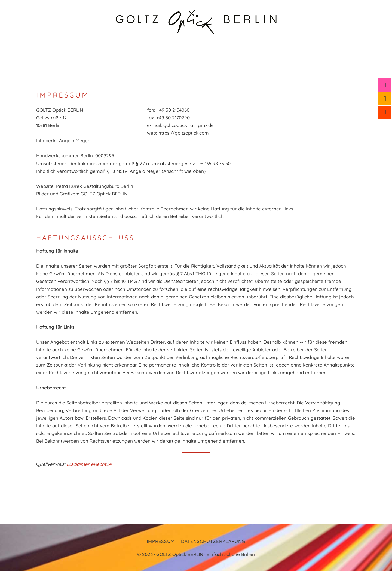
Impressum (161, 541)
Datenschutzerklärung (213, 541)
